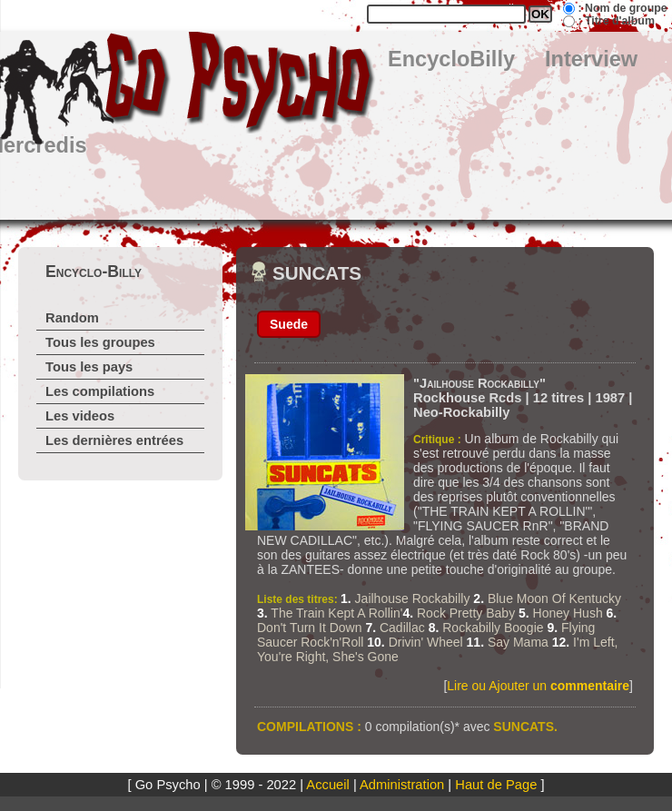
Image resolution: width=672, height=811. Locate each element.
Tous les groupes (100, 342)
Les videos (80, 416)
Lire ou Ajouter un (538, 686)
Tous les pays (89, 367)
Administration (402, 785)
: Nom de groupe (622, 8)
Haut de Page (496, 785)
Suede (289, 324)
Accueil (327, 785)
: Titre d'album (616, 21)
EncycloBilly (451, 59)
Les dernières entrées (114, 440)
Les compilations (100, 391)
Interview (591, 59)
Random (72, 318)
